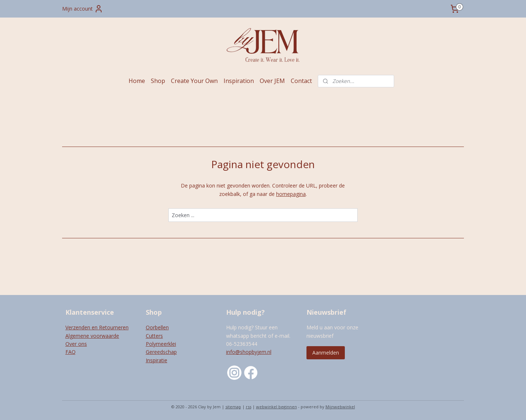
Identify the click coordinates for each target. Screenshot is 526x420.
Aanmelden (326, 353)
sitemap (233, 407)
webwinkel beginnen (277, 407)
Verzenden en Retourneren (97, 327)
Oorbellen (157, 327)
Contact (301, 81)
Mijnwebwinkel (340, 407)
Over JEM (272, 81)
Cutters (154, 336)
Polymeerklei (161, 344)
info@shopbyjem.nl (249, 352)
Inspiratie (157, 360)
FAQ (70, 352)
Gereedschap (161, 352)
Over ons (76, 344)
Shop (158, 81)
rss (249, 407)
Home (137, 81)
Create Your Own (194, 81)
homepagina (291, 194)
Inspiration (239, 81)
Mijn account (83, 9)
